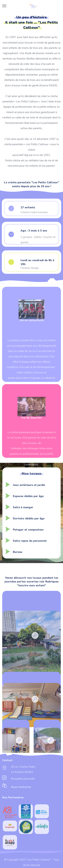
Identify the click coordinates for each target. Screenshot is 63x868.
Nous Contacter (21, 789)
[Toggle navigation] (4, 6)
